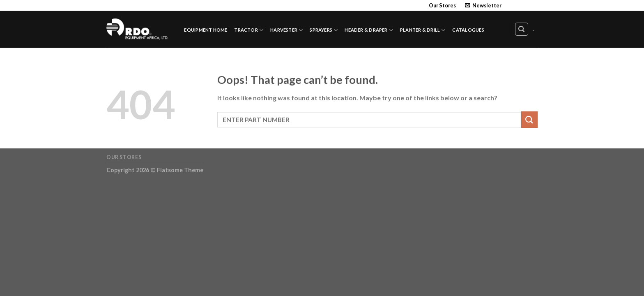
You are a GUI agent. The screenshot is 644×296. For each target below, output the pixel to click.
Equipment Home (206, 30)
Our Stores (442, 5)
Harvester (286, 30)
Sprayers (324, 30)
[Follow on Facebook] (510, 5)
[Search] (522, 29)
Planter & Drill (423, 30)
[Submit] (529, 119)
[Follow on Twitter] (526, 5)
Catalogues (468, 30)
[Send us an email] (534, 5)
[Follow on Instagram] (518, 5)
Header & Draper (369, 30)
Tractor (249, 30)
